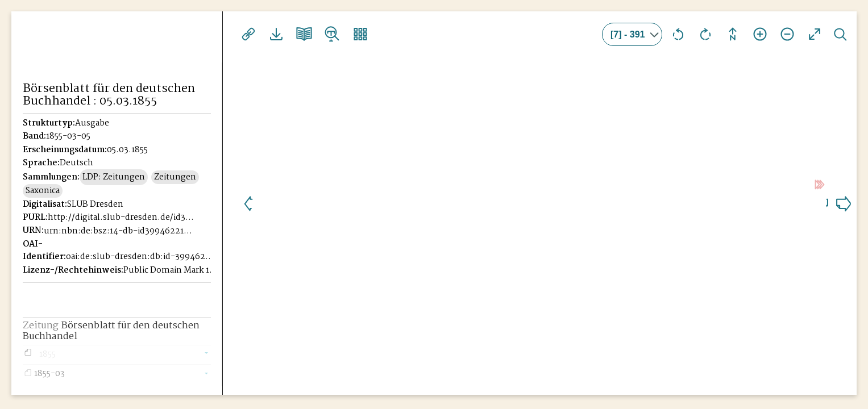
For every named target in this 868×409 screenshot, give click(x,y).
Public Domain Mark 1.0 (170, 270)
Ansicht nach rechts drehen (705, 34)
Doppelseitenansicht (302, 34)
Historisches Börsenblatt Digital (75, 55)
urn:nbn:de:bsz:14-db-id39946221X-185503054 (119, 231)
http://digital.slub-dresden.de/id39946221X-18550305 (123, 218)
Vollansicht (815, 34)
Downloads (275, 34)
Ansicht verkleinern (787, 34)
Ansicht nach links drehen (678, 34)
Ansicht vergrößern (760, 34)
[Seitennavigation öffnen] (215, 32)
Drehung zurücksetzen (733, 34)
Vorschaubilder (357, 34)
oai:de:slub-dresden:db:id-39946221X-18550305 (141, 257)
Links (248, 34)
